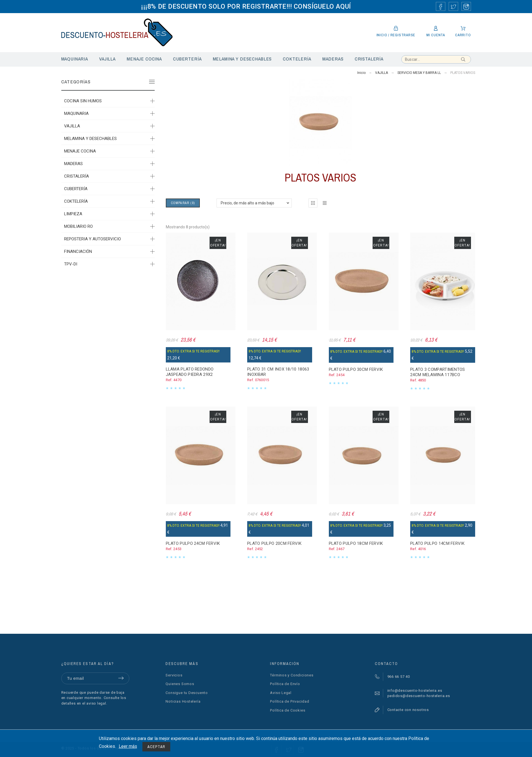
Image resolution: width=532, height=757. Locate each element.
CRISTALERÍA (76, 176)
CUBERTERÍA (76, 189)
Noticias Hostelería (183, 701)
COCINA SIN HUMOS (83, 101)
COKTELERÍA (76, 201)
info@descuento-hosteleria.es (415, 691)
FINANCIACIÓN (78, 251)
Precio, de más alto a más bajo (247, 203)
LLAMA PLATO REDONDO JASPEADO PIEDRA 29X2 (190, 372)
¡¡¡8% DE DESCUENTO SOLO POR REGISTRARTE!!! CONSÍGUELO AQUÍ (246, 6)
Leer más (128, 746)
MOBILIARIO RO (78, 226)
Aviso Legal (281, 693)
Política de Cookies (288, 710)
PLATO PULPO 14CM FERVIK (437, 543)
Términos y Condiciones (292, 675)
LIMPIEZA (73, 214)
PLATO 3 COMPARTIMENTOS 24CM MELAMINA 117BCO (438, 372)
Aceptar (156, 747)
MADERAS (73, 164)
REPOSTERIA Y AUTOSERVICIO (93, 239)
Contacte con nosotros (408, 710)
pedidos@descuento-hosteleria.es (419, 696)
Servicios (174, 675)
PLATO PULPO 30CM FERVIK (356, 369)
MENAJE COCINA (80, 151)
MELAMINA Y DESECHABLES (90, 139)
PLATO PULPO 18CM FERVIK (356, 543)
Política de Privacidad (290, 701)
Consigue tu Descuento (187, 693)
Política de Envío (285, 684)
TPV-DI (71, 264)
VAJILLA (72, 126)
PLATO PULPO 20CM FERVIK (274, 543)
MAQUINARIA (76, 113)
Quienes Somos (180, 684)
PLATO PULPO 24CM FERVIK (193, 543)
